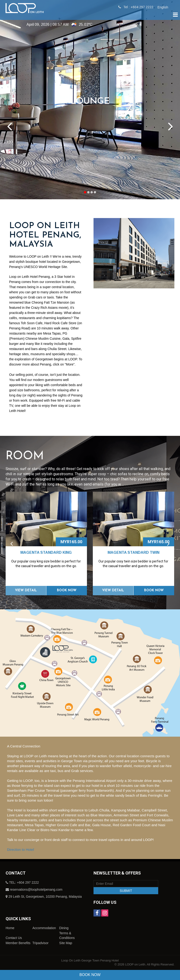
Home (10, 928)
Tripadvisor (40, 943)
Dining (64, 928)
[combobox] (165, 7)
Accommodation (44, 928)
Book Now (67, 590)
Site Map (66, 943)
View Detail (26, 590)
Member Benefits (18, 943)
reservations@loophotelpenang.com (36, 890)
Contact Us (14, 938)
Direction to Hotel (21, 850)
